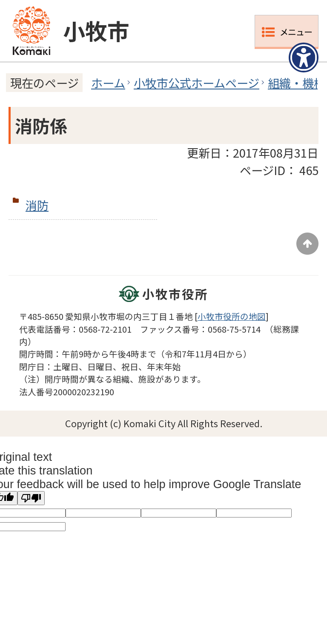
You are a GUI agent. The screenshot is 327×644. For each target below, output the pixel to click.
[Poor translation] (31, 498)
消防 (37, 205)
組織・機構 (297, 83)
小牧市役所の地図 (232, 316)
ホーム (108, 83)
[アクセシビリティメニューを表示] (304, 57)
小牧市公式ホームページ (196, 83)
